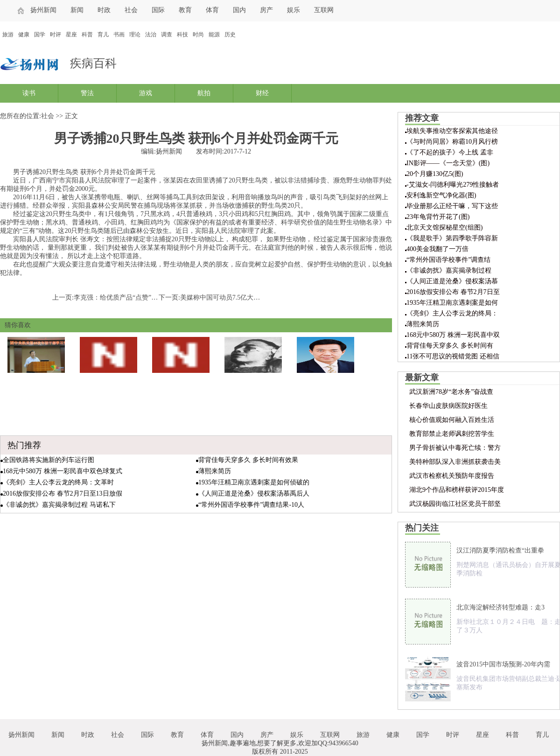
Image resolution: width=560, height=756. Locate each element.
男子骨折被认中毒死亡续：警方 (455, 448)
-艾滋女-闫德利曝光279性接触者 (453, 185)
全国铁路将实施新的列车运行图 (49, 460)
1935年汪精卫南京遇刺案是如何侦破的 (254, 482)
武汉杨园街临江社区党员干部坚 (455, 504)
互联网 (324, 10)
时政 (104, 10)
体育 (212, 10)
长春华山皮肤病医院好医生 (448, 406)
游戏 (146, 93)
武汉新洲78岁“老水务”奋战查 (451, 392)
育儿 (103, 35)
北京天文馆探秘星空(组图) (444, 227)
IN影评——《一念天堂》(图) (448, 163)
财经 (262, 93)
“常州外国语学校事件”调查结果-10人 (251, 505)
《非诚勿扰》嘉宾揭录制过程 (449, 270)
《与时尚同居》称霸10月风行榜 (452, 142)
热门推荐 (24, 445)
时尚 (198, 35)
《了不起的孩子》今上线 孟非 (450, 152)
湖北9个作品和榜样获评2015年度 (457, 490)
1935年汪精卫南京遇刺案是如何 (452, 303)
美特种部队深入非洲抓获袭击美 (455, 462)
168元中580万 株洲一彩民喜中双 (453, 335)
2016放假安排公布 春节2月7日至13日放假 (63, 493)
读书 (29, 93)
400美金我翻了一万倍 (437, 249)
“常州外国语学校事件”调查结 (448, 260)
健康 (24, 35)
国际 (158, 10)
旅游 (8, 35)
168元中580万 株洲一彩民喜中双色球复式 (63, 471)
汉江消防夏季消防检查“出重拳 (500, 550)
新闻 (77, 10)
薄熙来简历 (215, 471)
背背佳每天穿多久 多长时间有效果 (248, 460)
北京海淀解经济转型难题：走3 (500, 607)
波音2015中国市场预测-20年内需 (503, 664)
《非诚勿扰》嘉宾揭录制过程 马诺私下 (59, 505)
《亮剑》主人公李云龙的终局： (452, 313)
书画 (119, 35)
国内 (239, 10)
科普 (87, 35)
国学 (40, 35)
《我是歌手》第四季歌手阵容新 (452, 238)
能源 (214, 35)
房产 (266, 10)
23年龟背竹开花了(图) (438, 217)
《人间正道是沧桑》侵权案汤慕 (452, 281)
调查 (167, 35)
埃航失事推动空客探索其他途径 (452, 131)
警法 (87, 93)
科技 (182, 35)
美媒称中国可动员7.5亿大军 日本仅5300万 (241, 297)
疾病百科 (93, 63)
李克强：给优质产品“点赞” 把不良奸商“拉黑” (139, 297)
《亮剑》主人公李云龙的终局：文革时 (58, 482)
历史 (230, 35)
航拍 (204, 93)
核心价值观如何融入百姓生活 (452, 420)
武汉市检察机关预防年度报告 (452, 476)
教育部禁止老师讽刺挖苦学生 (452, 434)
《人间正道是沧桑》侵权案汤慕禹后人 (254, 493)
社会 (131, 10)
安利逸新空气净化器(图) (441, 195)
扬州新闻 (43, 10)
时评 (56, 35)
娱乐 (294, 10)
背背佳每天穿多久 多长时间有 (450, 346)
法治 (151, 35)
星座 (71, 35)
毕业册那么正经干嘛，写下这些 (452, 206)
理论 (135, 35)
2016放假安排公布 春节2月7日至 (453, 292)
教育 (185, 10)
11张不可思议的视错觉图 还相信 (453, 356)
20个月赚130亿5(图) (435, 174)
